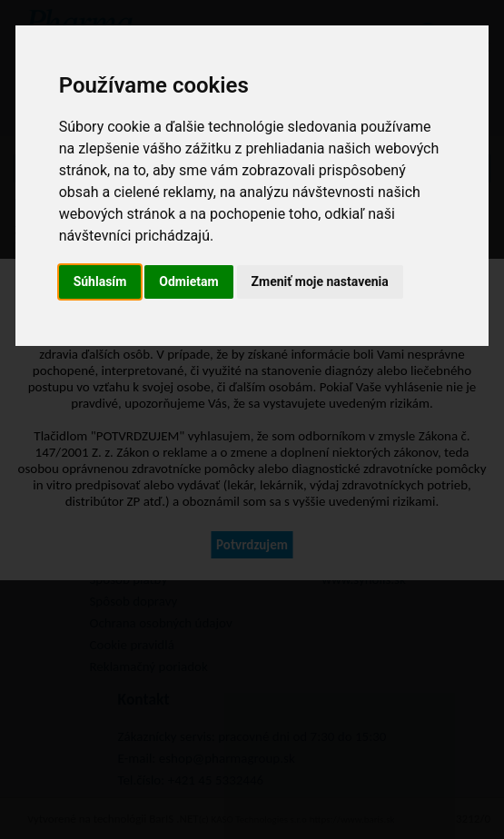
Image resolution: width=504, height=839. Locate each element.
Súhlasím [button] (100, 281)
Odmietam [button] (188, 281)
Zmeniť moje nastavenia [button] (320, 281)
